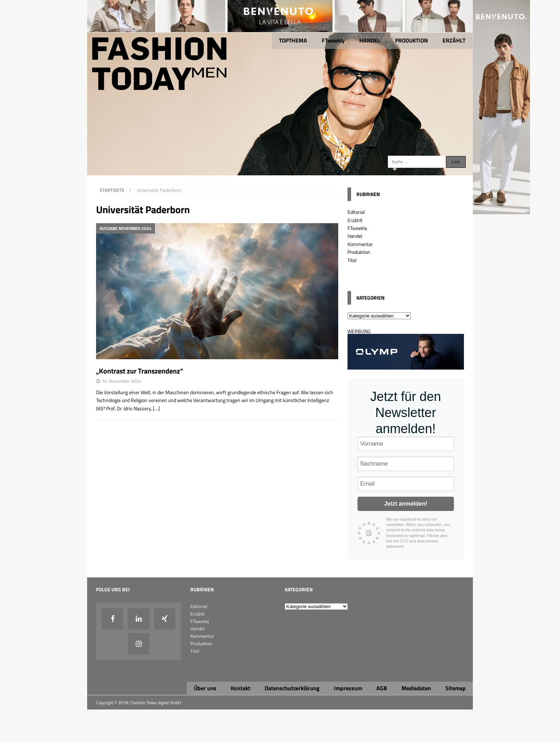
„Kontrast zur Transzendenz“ (140, 371)
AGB (382, 688)
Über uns (205, 688)
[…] (156, 408)
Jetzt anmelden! (406, 504)
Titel (352, 260)
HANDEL (370, 40)
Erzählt (355, 220)
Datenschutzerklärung (292, 688)
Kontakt (241, 688)
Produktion (359, 252)
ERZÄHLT (454, 40)
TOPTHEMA (293, 40)
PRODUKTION (411, 40)
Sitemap (456, 688)
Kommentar (360, 244)
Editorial (356, 212)
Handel (355, 236)
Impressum (348, 688)
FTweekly (333, 40)
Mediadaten (416, 688)
